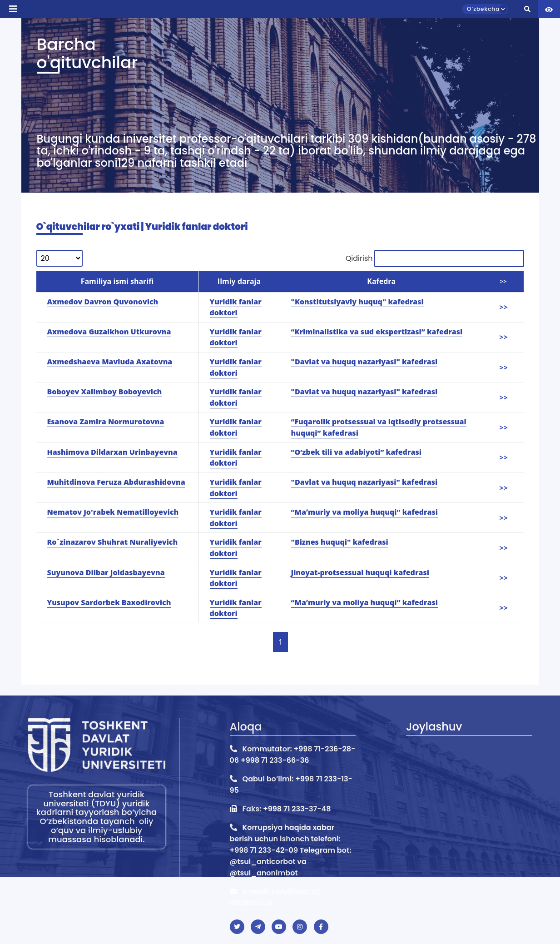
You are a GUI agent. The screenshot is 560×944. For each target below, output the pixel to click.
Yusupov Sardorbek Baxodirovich (109, 602)
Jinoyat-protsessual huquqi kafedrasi (360, 572)
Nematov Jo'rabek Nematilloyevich (113, 512)
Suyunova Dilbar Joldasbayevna (106, 572)
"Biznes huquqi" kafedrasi (340, 542)
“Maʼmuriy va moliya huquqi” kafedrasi (364, 512)
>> (504, 518)
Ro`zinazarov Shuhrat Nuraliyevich (113, 542)
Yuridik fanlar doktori (236, 548)
